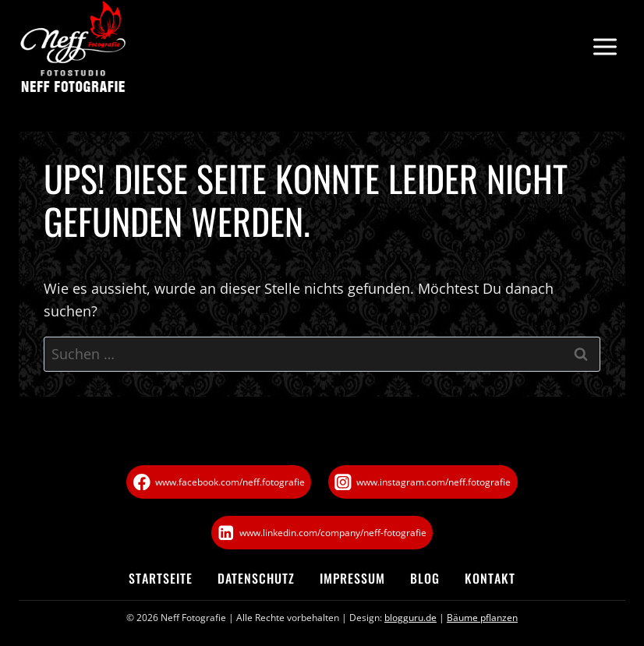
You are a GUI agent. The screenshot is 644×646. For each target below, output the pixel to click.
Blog (425, 578)
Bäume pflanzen (482, 618)
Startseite (161, 578)
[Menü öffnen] (605, 47)
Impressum (352, 578)
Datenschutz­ (256, 578)
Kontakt (490, 578)
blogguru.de (410, 618)
